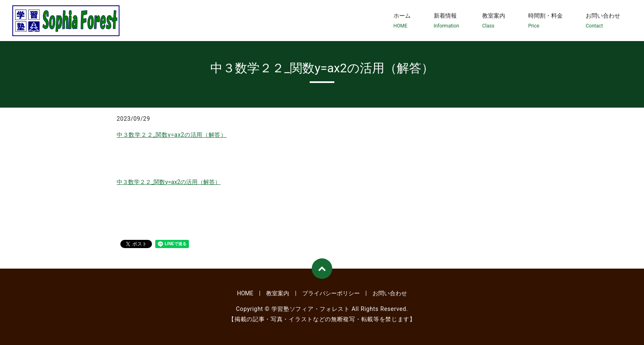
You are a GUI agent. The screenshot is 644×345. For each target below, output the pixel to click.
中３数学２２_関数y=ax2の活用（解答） (172, 135)
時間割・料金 (545, 21)
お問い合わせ (603, 21)
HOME (245, 293)
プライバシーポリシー (331, 293)
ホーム (402, 21)
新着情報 (446, 21)
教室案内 (494, 21)
